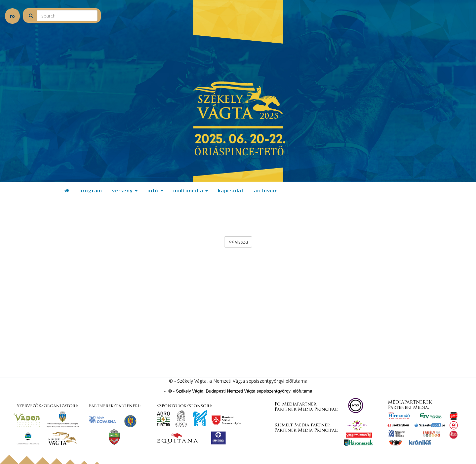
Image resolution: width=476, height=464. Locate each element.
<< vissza (238, 242)
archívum (266, 190)
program (91, 190)
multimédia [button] (191, 190)
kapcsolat (231, 190)
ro (12, 16)
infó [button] (155, 190)
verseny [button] (125, 190)
